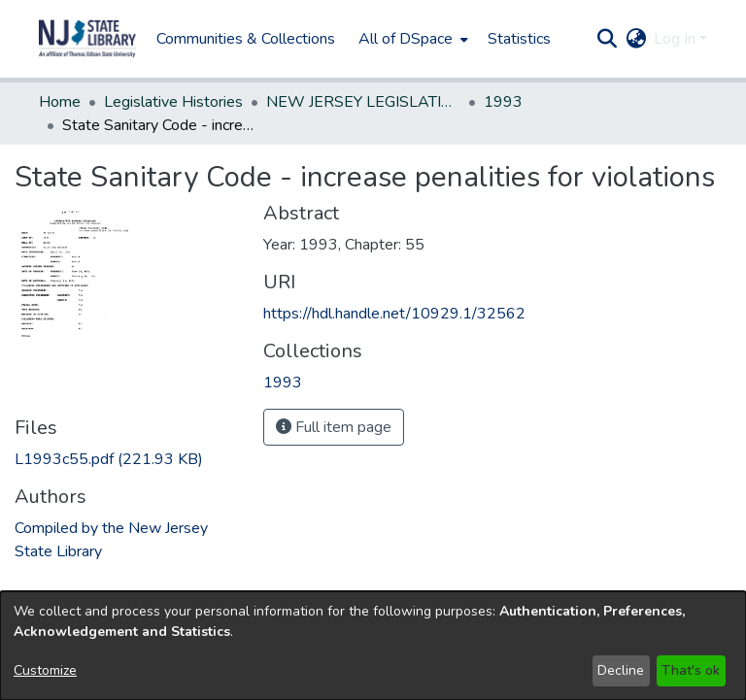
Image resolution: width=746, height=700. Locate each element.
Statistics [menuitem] (519, 39)
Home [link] (60, 102)
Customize (45, 670)
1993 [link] (503, 102)
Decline (621, 670)
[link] (109, 459)
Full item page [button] (334, 427)
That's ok (691, 670)
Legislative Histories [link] (173, 102)
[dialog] (373, 646)
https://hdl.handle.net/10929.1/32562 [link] (394, 314)
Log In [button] (677, 39)
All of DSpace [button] (406, 39)
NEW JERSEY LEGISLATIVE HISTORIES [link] (363, 102)
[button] (87, 39)
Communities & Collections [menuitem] (246, 39)
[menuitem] (411, 39)
